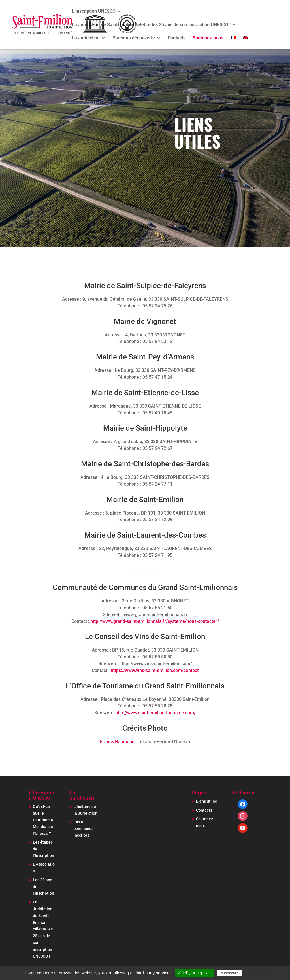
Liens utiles (206, 801)
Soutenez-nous (208, 38)
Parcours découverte (134, 38)
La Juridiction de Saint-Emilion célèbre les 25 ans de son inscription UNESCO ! (151, 25)
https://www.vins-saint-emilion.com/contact (155, 670)
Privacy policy (257, 973)
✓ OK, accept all (194, 973)
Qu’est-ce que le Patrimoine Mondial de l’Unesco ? (43, 820)
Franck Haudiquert (119, 742)
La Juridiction (86, 38)
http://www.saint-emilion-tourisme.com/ (155, 713)
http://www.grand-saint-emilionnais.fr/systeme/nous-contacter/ (155, 621)
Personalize (229, 973)
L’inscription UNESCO (94, 12)
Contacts (177, 38)
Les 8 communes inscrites (84, 829)
